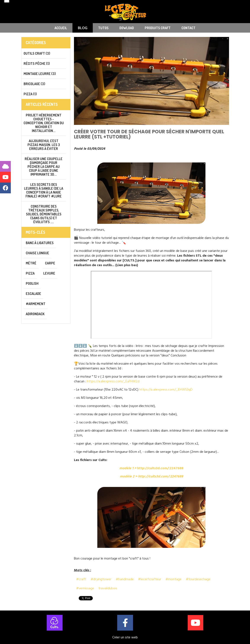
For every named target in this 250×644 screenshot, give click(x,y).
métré (31, 263)
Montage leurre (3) (40, 74)
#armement (36, 304)
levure (49, 273)
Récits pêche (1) (37, 64)
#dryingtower (101, 579)
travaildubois (108, 588)
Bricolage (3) (34, 84)
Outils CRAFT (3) (37, 53)
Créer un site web (125, 637)
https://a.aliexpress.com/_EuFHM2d (113, 381)
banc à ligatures (40, 243)
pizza (30, 273)
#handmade (125, 579)
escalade (33, 294)
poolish (32, 283)
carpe (50, 263)
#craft (81, 579)
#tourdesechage (198, 579)
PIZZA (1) (30, 94)
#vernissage (85, 588)
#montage (173, 579)
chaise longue (37, 253)
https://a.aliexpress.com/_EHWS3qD (166, 390)
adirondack (35, 314)
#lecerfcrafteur (150, 579)
